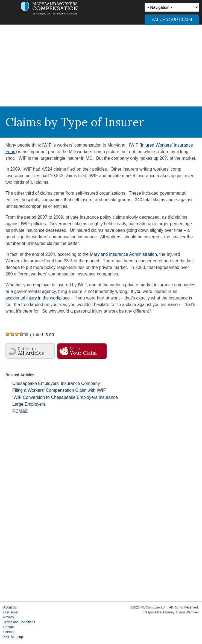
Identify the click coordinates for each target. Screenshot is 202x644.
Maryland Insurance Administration (123, 254)
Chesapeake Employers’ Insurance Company (56, 383)
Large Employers (29, 404)
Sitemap (9, 632)
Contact (9, 627)
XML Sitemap (13, 637)
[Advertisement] (101, 66)
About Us (10, 607)
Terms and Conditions (19, 622)
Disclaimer (11, 612)
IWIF (47, 145)
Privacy (9, 617)
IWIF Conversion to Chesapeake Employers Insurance (65, 397)
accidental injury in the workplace (38, 298)
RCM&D (20, 411)
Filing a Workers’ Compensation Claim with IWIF (59, 390)
